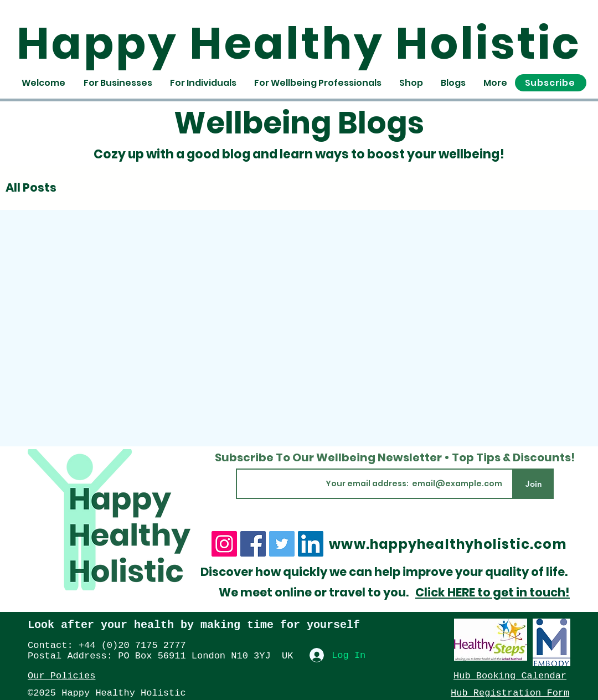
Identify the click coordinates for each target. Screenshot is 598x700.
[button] (551, 83)
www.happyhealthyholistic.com (448, 544)
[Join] (533, 484)
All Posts (31, 188)
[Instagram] (224, 544)
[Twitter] (282, 544)
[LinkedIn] (311, 544)
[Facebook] (253, 544)
